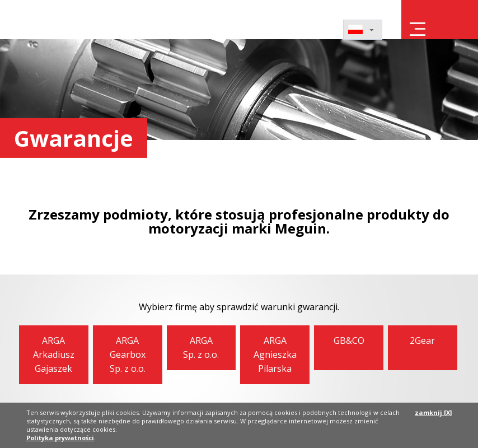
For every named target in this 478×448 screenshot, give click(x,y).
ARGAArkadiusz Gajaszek (54, 354)
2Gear (422, 340)
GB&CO (349, 340)
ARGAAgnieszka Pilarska (275, 354)
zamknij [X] (433, 412)
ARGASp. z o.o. (201, 347)
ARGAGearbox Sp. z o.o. (128, 354)
